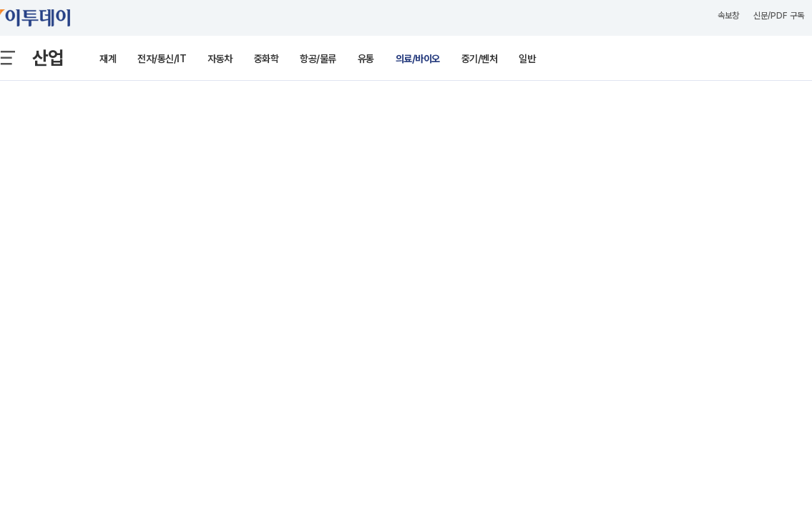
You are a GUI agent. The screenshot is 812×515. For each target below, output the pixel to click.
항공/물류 (318, 59)
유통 (366, 59)
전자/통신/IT (162, 59)
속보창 (728, 16)
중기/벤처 (480, 59)
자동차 (220, 59)
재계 (108, 59)
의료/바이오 (418, 59)
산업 (48, 58)
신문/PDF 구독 (779, 16)
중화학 (266, 59)
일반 (527, 59)
